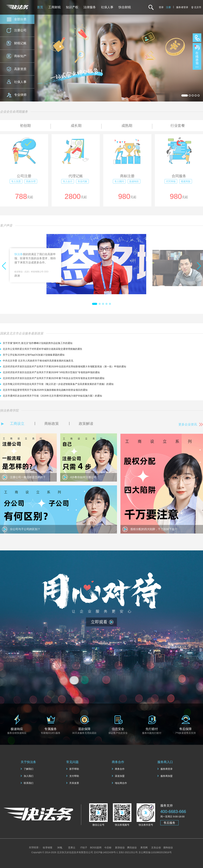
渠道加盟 (120, 776)
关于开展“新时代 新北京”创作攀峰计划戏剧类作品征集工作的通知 (38, 343)
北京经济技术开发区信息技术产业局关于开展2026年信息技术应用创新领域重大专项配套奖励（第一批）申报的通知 (64, 366)
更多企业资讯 (188, 424)
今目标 (108, 848)
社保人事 (107, 7)
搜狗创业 (168, 848)
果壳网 (144, 848)
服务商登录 (167, 769)
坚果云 (72, 848)
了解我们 (29, 769)
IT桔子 (84, 848)
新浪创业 (120, 848)
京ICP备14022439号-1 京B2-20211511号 (116, 852)
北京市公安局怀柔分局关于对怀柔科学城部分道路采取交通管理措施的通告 (42, 349)
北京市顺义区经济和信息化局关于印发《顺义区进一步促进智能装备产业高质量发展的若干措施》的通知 (58, 384)
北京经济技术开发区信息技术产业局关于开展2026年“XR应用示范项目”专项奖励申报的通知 (51, 372)
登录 (161, 7)
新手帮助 (74, 769)
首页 (40, 7)
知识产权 (72, 7)
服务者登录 (182, 7)
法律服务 (90, 7)
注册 (168, 7)
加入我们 (29, 776)
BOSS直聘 (96, 848)
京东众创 (156, 848)
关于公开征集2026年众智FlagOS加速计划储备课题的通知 (34, 355)
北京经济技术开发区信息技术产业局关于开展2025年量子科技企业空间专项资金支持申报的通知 (54, 378)
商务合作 (120, 769)
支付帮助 (74, 776)
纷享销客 (48, 848)
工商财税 (55, 7)
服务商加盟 (167, 776)
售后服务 (169, 823)
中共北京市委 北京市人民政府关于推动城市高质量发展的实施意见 (38, 361)
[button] (95, 304)
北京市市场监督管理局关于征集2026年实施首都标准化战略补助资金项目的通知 (45, 390)
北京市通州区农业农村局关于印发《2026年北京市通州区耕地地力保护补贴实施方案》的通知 (52, 396)
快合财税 (125, 7)
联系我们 (29, 783)
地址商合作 (121, 783)
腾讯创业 (132, 848)
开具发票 (74, 783)
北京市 (198, 7)
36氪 (60, 848)
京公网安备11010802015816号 (155, 852)
